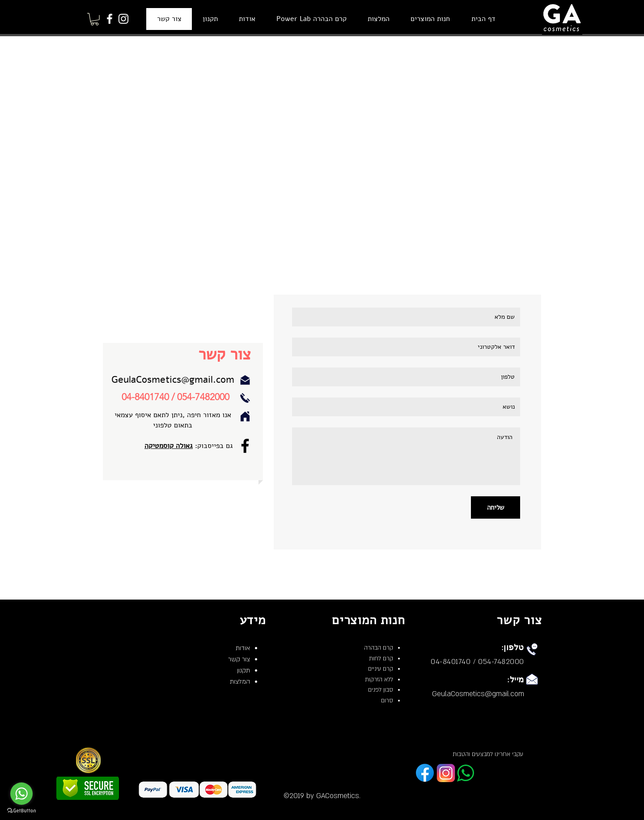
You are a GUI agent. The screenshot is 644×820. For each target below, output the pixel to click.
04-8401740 (145, 397)
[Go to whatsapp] (21, 794)
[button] (95, 19)
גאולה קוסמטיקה (169, 446)
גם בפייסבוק (215, 446)
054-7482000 (203, 397)
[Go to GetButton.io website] (21, 811)
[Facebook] (110, 19)
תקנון (244, 670)
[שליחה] (496, 507)
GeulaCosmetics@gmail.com (173, 380)
